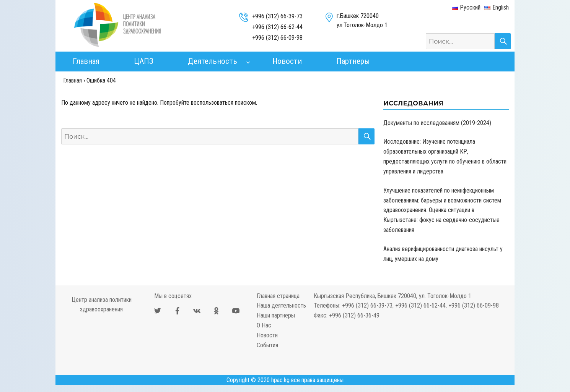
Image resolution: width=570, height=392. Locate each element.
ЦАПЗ (144, 61)
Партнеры (353, 61)
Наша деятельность (281, 305)
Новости (287, 61)
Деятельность (213, 61)
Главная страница (278, 296)
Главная (86, 61)
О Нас (264, 325)
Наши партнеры (276, 315)
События (267, 345)
